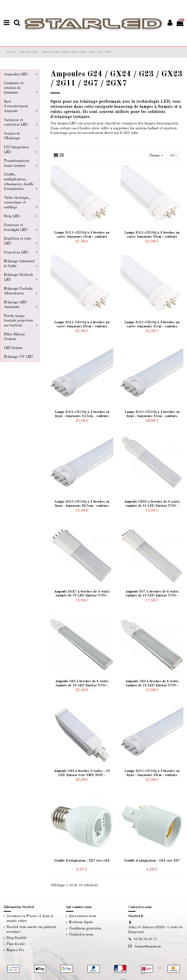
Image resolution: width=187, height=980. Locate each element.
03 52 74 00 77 (145, 939)
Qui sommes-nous (83, 916)
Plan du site (16, 944)
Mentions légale (81, 922)
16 (173, 155)
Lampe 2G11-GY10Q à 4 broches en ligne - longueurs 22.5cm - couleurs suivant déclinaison (82, 506)
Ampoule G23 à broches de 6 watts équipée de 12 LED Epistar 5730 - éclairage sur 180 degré (152, 685)
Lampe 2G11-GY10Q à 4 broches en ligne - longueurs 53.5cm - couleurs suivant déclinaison (82, 416)
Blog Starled (16, 938)
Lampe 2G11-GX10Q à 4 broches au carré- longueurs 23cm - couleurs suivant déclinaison (152, 237)
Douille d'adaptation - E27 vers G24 (82, 861)
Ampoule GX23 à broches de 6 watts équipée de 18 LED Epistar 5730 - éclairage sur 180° (152, 506)
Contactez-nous (81, 935)
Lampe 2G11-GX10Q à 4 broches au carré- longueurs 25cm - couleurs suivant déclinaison (82, 326)
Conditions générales (85, 928)
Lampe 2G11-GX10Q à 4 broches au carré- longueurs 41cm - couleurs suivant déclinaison (152, 326)
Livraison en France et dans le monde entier (30, 919)
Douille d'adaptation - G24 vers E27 (152, 861)
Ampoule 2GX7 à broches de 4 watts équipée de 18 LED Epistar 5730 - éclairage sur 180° (82, 596)
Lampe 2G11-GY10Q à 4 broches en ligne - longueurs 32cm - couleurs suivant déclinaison (152, 775)
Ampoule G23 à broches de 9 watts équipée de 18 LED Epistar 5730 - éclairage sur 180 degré (82, 685)
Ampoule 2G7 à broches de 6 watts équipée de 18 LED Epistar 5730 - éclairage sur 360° (152, 596)
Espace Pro (15, 950)
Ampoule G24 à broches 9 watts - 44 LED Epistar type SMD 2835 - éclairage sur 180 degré (82, 775)
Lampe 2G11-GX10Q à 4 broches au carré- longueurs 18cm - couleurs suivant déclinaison (82, 237)
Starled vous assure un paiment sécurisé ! (31, 929)
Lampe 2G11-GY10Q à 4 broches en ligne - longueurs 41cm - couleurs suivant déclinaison (152, 416)
